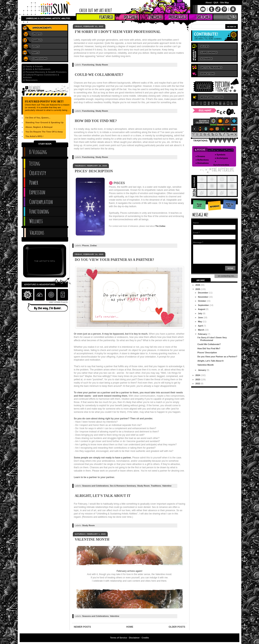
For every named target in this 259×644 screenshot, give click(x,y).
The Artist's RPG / (34, 136)
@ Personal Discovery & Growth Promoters (45, 72)
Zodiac (94, 245)
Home (130, 627)
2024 (198, 375)
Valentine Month (92, 539)
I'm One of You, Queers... (38, 118)
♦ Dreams (200, 156)
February (203, 334)
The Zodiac (160, 226)
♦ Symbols (220, 155)
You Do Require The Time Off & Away (44, 132)
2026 (198, 285)
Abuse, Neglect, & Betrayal (39, 127)
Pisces (86, 245)
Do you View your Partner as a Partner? (114, 260)
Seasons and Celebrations (96, 486)
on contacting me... (226, 276)
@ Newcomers (30, 80)
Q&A (216, 3)
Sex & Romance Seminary (123, 486)
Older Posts (177, 627)
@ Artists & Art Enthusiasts (37, 69)
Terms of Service (119, 638)
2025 (198, 289)
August (202, 309)
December (203, 293)
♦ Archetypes (221, 158)
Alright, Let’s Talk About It (103, 496)
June (201, 317)
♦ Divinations (202, 163)
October (202, 301)
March (201, 330)
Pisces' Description (94, 171)
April (201, 326)
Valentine (167, 486)
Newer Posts (82, 627)
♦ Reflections (202, 160)
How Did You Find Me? (96, 121)
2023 (198, 379)
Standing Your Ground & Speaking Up (45, 122)
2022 (198, 384)
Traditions (156, 486)
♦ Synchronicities (221, 163)
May (200, 322)
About (209, 3)
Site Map (224, 3)
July (200, 313)
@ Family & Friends (33, 66)
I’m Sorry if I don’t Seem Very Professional (118, 32)
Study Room (102, 65)
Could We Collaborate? (99, 75)
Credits (145, 638)
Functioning (88, 65)
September (204, 305)
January (202, 370)
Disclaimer (134, 638)
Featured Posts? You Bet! (44, 102)
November (203, 297)
